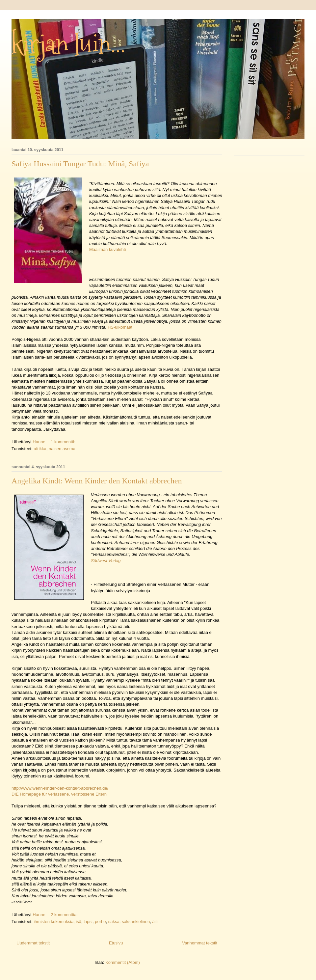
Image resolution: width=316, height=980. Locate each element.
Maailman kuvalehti (107, 249)
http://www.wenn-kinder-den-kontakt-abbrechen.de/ (60, 788)
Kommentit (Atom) (123, 962)
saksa (114, 922)
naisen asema (62, 449)
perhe (100, 922)
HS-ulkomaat (120, 327)
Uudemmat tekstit (33, 943)
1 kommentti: (64, 442)
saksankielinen (136, 922)
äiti (155, 922)
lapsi (88, 922)
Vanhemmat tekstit (200, 943)
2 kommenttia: (65, 915)
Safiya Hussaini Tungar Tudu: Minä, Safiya (80, 164)
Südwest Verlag (106, 561)
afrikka (40, 449)
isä (79, 922)
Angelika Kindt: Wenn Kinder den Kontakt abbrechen (97, 481)
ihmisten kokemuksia (53, 922)
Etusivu (116, 943)
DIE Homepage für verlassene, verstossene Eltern (59, 794)
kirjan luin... (68, 44)
